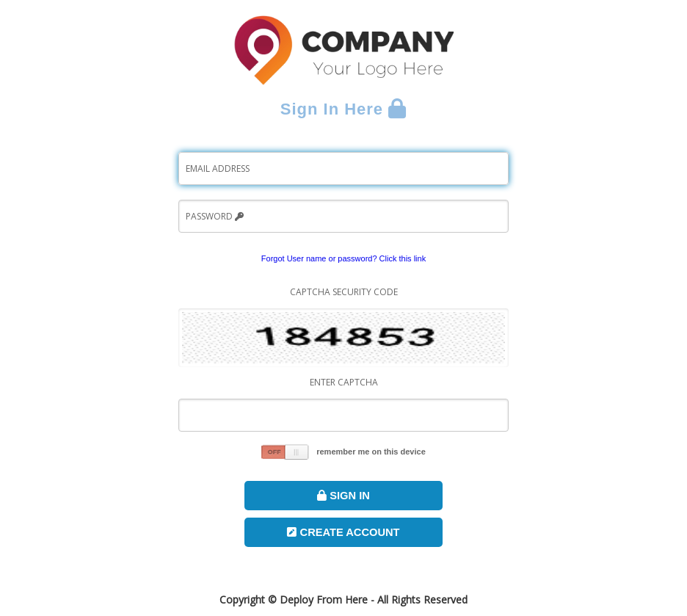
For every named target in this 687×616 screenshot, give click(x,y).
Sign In (343, 496)
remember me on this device (371, 452)
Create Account (343, 532)
